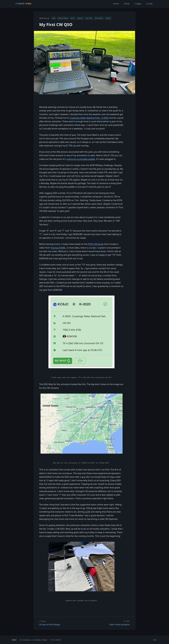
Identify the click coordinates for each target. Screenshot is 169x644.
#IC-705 (89, 18)
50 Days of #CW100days (50, 625)
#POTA (108, 18)
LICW (87, 512)
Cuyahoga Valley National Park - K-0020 (89, 118)
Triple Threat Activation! (119, 625)
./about (115, 4)
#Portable (99, 18)
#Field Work (63, 18)
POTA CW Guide (96, 244)
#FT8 (73, 18)
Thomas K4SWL (58, 248)
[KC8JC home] (24, 4)
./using (149, 4)
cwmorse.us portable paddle (81, 159)
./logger (138, 4)
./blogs (126, 4)
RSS (155, 640)
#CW (54, 18)
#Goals (80, 18)
